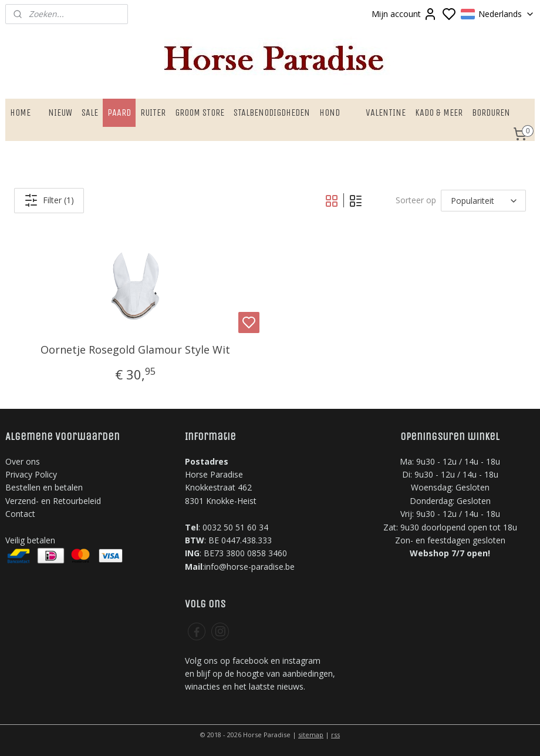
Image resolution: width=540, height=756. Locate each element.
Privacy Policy (31, 474)
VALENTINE (386, 112)
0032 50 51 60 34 (235, 527)
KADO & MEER (439, 112)
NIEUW (60, 112)
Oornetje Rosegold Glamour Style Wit (135, 350)
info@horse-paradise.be (249, 567)
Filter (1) (49, 200)
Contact (20, 514)
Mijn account (404, 14)
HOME (20, 112)
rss (335, 735)
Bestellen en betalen (44, 487)
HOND (330, 112)
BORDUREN (491, 112)
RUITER (153, 112)
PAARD (119, 112)
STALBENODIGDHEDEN (272, 112)
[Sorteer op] (483, 201)
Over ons (23, 461)
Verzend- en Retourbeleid (53, 501)
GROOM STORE (200, 112)
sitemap (311, 735)
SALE (90, 112)
